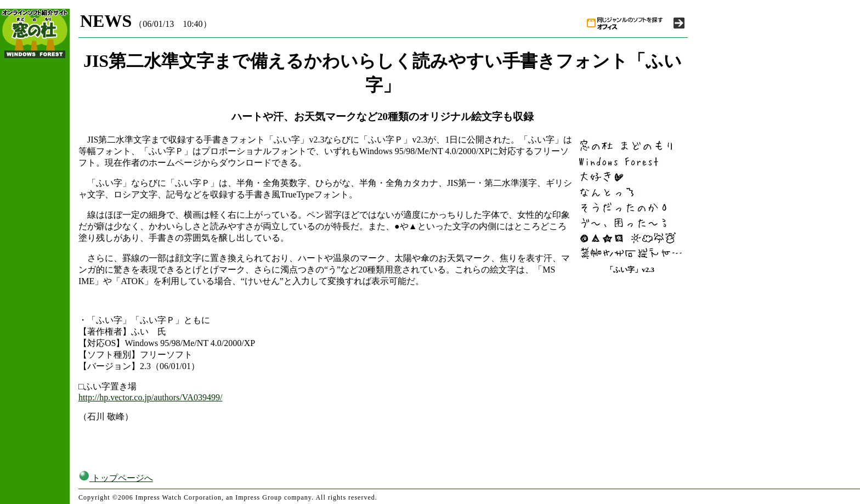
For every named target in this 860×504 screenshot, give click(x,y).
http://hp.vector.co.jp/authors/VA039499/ (150, 397)
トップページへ (116, 478)
